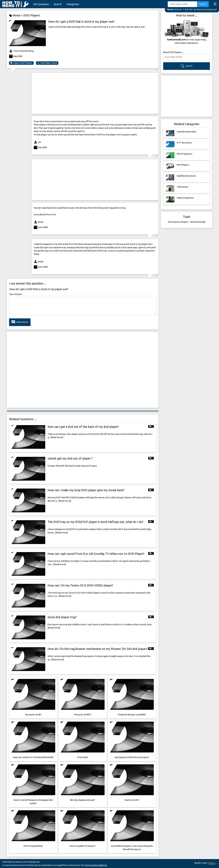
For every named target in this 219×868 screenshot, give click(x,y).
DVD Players (32, 15)
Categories (73, 4)
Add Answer (20, 322)
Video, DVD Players (21, 63)
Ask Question (41, 4)
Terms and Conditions (96, 865)
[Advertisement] (95, 93)
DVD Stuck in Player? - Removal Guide (187, 222)
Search (58, 4)
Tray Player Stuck (47, 63)
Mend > (16, 15)
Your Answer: (16, 294)
